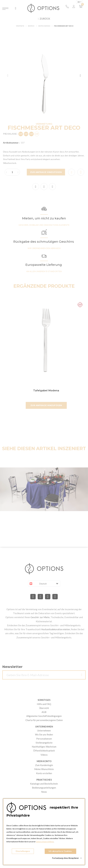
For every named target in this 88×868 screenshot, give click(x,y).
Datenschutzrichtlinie (45, 842)
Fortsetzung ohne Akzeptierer (67, 858)
